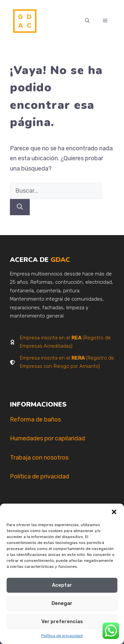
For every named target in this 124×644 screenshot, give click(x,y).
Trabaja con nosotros (39, 458)
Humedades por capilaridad (47, 438)
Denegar (62, 603)
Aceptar (62, 585)
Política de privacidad (62, 636)
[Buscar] (20, 207)
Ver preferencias (62, 621)
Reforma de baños (35, 420)
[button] (114, 512)
